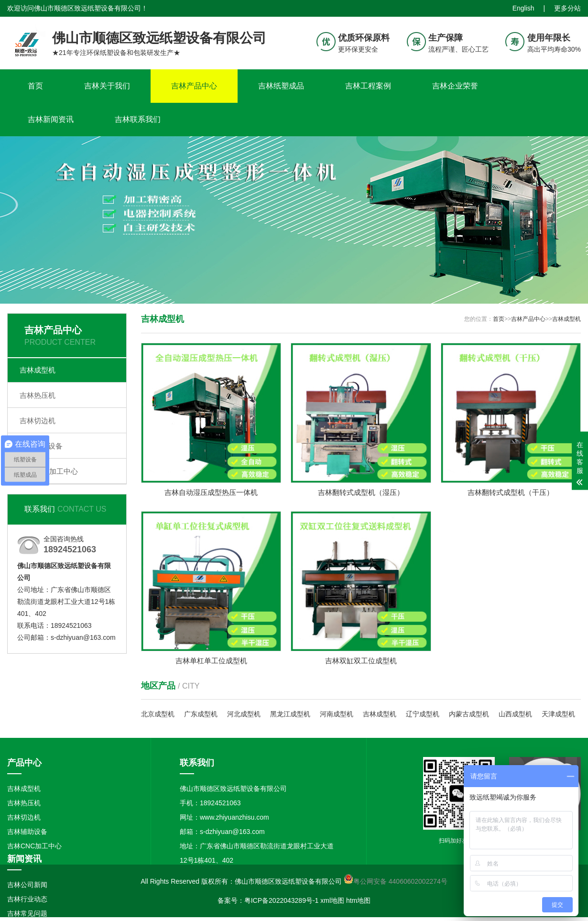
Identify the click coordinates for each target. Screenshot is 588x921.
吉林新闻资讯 (51, 119)
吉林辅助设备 (41, 446)
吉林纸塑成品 (281, 86)
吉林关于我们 (107, 86)
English (523, 8)
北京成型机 (158, 715)
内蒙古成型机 (469, 715)
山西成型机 (515, 715)
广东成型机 (201, 715)
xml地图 (332, 901)
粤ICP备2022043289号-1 (282, 901)
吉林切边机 (38, 421)
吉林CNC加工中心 (49, 471)
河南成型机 (337, 715)
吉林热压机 (38, 395)
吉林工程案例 (368, 86)
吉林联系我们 (138, 119)
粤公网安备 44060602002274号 (400, 882)
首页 (35, 86)
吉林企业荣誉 (455, 86)
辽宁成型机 (423, 715)
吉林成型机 (38, 370)
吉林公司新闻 (27, 885)
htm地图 (358, 901)
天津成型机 (558, 715)
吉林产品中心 (194, 86)
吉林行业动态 (27, 899)
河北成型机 (244, 715)
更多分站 (567, 8)
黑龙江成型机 (290, 715)
